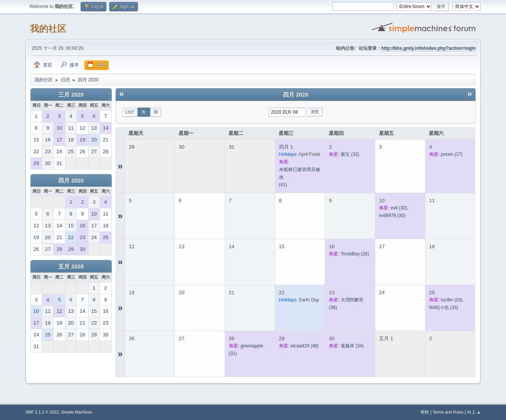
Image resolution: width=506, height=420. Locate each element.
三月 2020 (71, 95)
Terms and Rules (448, 412)
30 (182, 147)
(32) (350, 154)
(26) (355, 254)
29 (132, 147)
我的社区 (48, 28)
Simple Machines (77, 412)
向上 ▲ (474, 412)
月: (144, 112)
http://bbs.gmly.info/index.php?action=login (428, 48)
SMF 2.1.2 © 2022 (42, 412)
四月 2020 (71, 181)
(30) (399, 208)
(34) (352, 346)
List (130, 112)
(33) (452, 300)
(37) (452, 154)
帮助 (425, 412)
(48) (305, 346)
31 (232, 147)
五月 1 (386, 338)
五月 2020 (71, 266)
